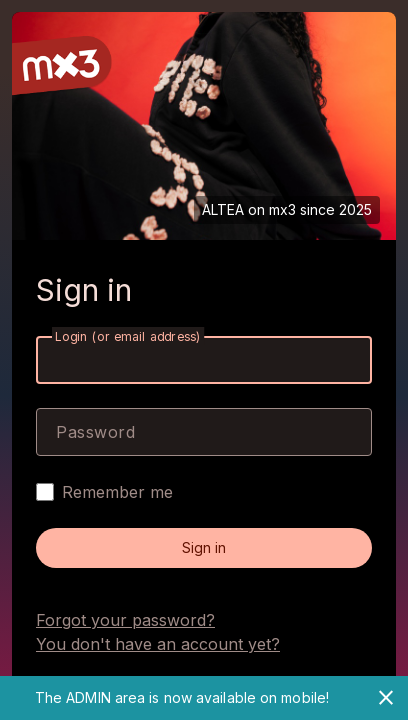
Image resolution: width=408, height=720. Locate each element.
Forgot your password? (125, 620)
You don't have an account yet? (158, 644)
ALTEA (223, 209)
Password (95, 432)
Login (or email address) (128, 336)
